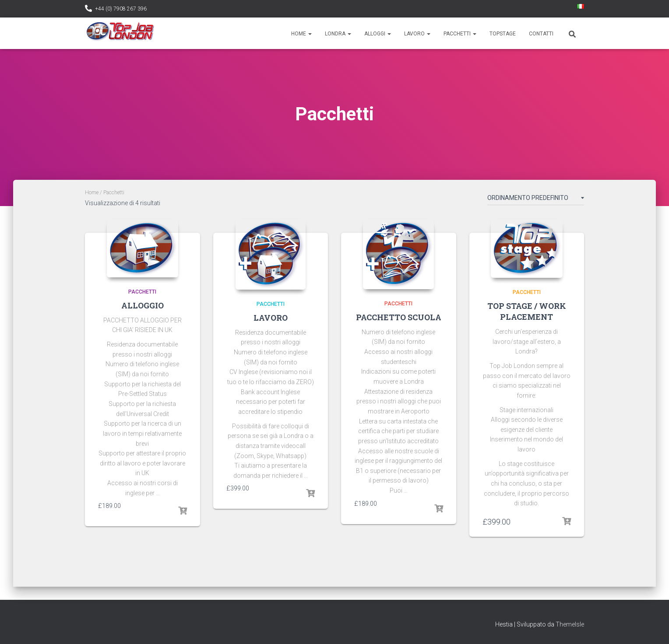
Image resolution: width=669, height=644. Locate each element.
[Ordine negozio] (536, 199)
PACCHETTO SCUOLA (399, 317)
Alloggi (378, 34)
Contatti (541, 34)
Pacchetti (460, 34)
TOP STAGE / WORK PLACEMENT (527, 311)
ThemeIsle (570, 624)
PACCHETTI (142, 292)
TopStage (503, 34)
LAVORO (271, 318)
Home (301, 34)
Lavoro (417, 34)
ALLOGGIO (143, 305)
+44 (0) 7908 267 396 (121, 9)
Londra (338, 34)
